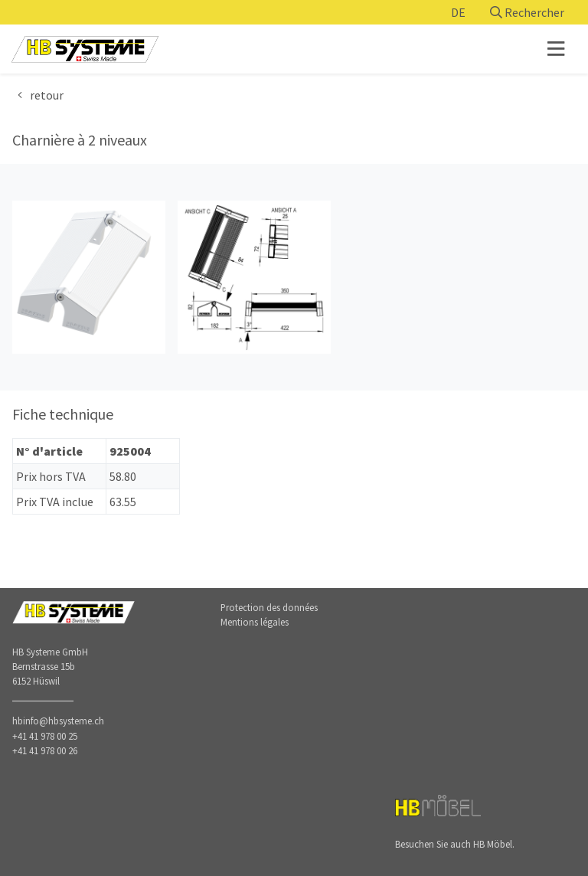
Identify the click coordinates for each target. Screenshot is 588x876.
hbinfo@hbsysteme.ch (58, 721)
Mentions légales (255, 622)
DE (458, 12)
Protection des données (269, 607)
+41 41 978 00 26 (45, 750)
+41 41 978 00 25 (45, 736)
